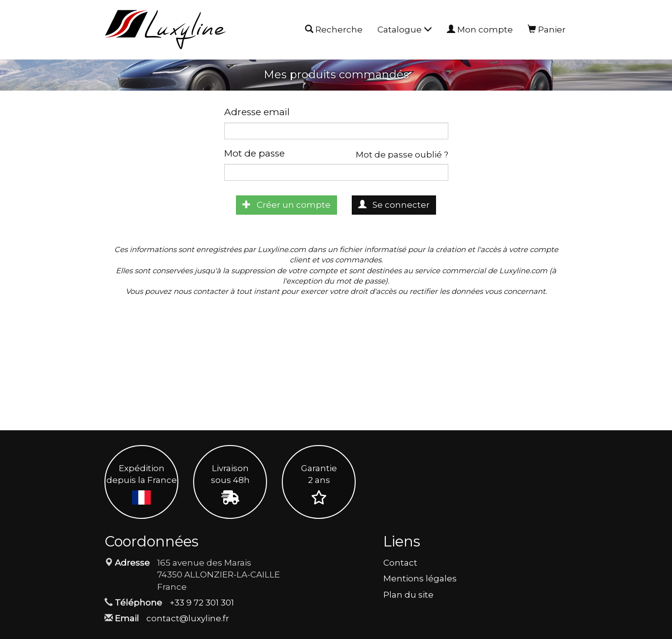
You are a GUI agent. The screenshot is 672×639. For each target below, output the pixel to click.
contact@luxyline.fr (188, 618)
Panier (547, 30)
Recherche (334, 30)
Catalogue (405, 30)
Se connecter (394, 205)
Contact (400, 563)
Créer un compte (286, 205)
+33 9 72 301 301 (202, 603)
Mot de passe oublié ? (402, 155)
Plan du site (408, 595)
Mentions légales (420, 578)
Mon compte (480, 30)
